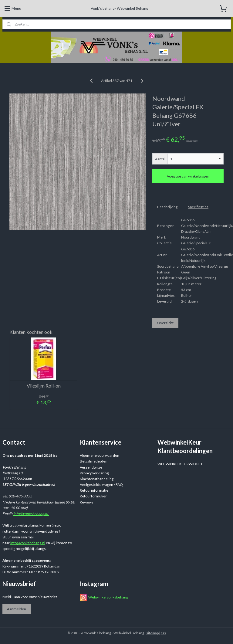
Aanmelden (17, 609)
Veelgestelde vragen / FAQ (101, 485)
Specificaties (198, 207)
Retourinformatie (94, 490)
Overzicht (165, 323)
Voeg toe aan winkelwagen (188, 176)
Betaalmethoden (94, 461)
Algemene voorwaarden (100, 455)
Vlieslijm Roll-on (44, 386)
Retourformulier (93, 496)
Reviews (87, 502)
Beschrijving (167, 207)
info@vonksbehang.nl (31, 514)
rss (163, 633)
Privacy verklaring (94, 473)
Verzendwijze (91, 467)
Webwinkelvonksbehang (108, 597)
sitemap (152, 633)
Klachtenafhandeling (97, 479)
